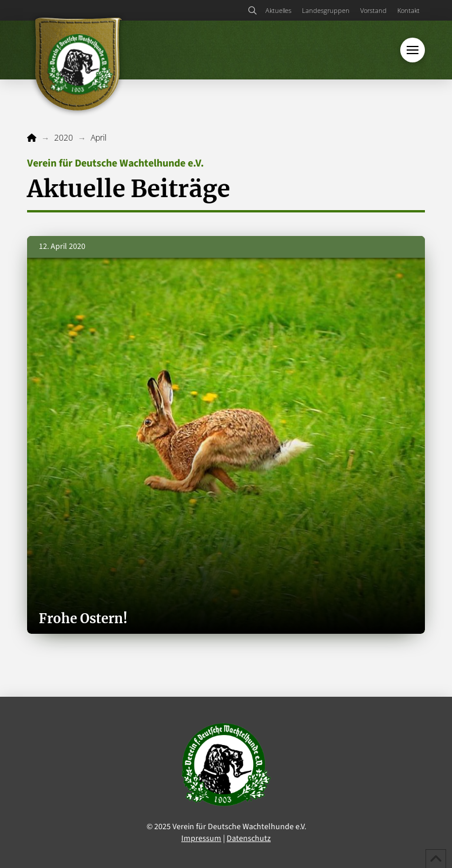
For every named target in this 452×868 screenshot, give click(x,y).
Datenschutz (249, 839)
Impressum (201, 839)
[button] (253, 11)
